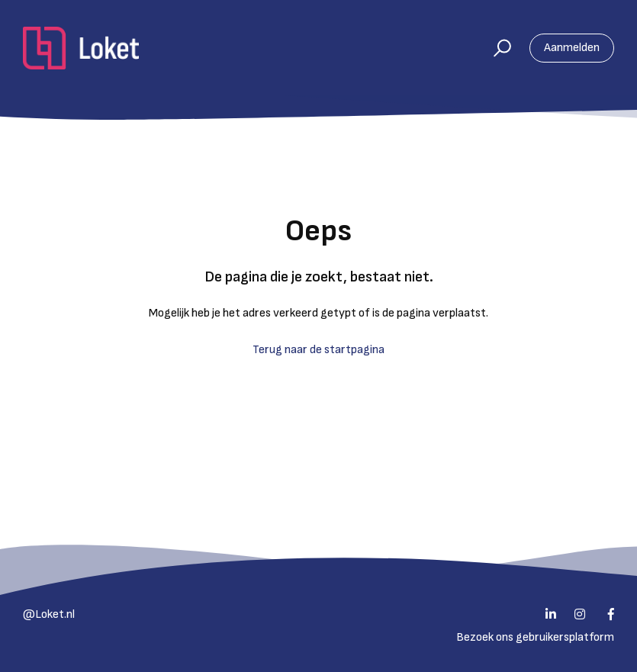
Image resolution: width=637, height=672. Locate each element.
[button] (495, 48)
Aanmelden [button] (572, 48)
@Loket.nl (49, 614)
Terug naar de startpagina (318, 350)
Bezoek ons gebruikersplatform (535, 637)
